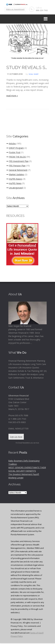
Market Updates (15, 174)
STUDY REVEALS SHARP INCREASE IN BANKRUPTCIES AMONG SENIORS (28, 67)
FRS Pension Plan (16, 166)
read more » (12, 96)
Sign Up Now (16, 437)
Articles (11, 143)
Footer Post (13, 152)
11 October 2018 (15, 74)
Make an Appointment (15, 9)
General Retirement (17, 170)
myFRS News (14, 183)
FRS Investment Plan (17, 161)
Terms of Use (36, 633)
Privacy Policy (17, 636)
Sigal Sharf (34, 74)
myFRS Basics (14, 179)
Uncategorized (15, 188)
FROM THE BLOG (16, 157)
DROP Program (15, 148)
